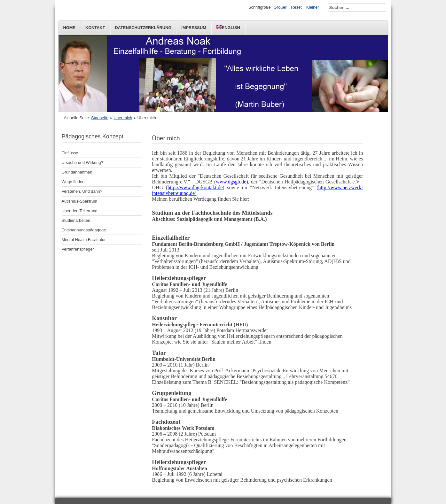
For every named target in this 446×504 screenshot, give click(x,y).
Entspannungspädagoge (84, 230)
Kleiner (313, 7)
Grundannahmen (77, 172)
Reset (296, 7)
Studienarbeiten (76, 220)
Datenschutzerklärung (143, 28)
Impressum (194, 28)
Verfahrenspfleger (78, 249)
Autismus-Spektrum (80, 201)
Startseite (100, 118)
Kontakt (95, 28)
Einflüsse (70, 153)
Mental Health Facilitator (84, 240)
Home (69, 28)
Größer (280, 7)
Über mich (123, 118)
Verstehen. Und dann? (82, 191)
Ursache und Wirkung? (82, 163)
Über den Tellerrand (80, 211)
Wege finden (73, 182)
